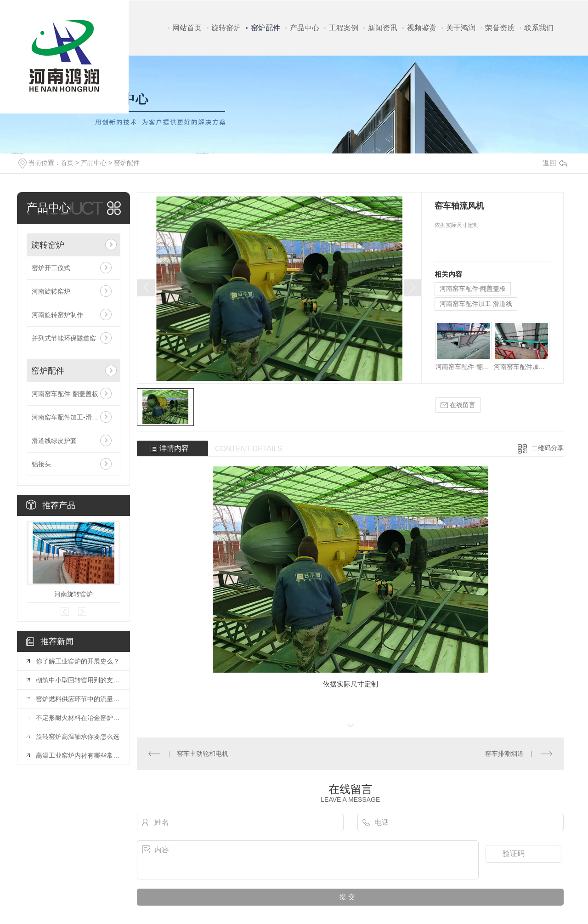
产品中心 (305, 28)
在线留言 (458, 405)
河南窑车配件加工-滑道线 (68, 417)
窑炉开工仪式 (51, 268)
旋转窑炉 (226, 28)
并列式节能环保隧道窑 (64, 338)
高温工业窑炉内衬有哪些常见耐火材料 (78, 755)
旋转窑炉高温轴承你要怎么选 (78, 737)
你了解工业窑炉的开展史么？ (78, 661)
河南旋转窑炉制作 (57, 315)
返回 (555, 163)
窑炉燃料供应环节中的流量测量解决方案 (78, 699)
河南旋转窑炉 (51, 291)
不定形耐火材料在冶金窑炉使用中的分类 (78, 718)
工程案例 (344, 28)
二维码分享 (548, 448)
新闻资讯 (383, 28)
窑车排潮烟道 (504, 754)
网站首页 (187, 28)
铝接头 (41, 464)
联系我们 (539, 28)
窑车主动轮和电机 (203, 754)
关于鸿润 (461, 28)
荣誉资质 (500, 28)
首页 (67, 163)
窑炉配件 (266, 28)
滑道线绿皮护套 (54, 441)
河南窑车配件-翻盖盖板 (65, 394)
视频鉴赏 (422, 28)
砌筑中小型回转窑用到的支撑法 (78, 680)
